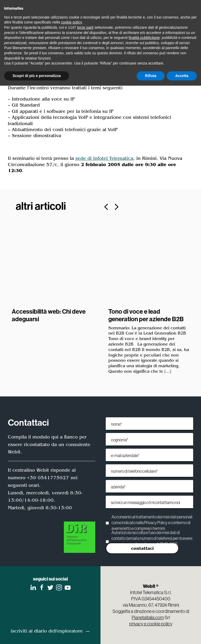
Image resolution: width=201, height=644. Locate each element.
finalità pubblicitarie (144, 38)
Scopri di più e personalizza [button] (37, 76)
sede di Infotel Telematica (104, 158)
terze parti (85, 27)
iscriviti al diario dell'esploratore (47, 631)
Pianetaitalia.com (148, 617)
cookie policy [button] (71, 22)
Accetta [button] (182, 76)
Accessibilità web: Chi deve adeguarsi (49, 315)
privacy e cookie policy (151, 624)
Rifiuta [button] (151, 76)
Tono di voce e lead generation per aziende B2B (146, 315)
